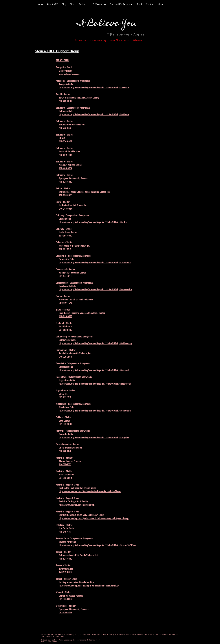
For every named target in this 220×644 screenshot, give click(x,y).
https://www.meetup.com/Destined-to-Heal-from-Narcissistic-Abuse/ (90, 491)
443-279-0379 (65, 572)
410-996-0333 (65, 316)
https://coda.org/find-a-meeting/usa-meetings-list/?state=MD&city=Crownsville (95, 262)
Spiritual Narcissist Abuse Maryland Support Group (82, 515)
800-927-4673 (65, 303)
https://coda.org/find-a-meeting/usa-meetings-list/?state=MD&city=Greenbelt (94, 370)
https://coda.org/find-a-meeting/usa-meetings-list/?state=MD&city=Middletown (95, 410)
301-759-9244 (65, 276)
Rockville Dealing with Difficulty (73, 501)
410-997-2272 (65, 249)
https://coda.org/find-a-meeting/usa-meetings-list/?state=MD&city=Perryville (94, 437)
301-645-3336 (65, 599)
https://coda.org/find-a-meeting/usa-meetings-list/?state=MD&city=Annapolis (94, 87)
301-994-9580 (66, 235)
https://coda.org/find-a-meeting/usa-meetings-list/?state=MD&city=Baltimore (94, 114)
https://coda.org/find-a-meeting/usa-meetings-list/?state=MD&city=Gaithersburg (95, 343)
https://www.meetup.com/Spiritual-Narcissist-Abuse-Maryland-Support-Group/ (94, 518)
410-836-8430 (66, 195)
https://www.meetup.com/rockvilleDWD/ (77, 505)
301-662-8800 (66, 330)
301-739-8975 (65, 397)
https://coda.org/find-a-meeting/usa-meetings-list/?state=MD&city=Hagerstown (95, 383)
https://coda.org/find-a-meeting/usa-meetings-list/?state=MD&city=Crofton (93, 222)
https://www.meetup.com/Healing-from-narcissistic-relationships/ (89, 585)
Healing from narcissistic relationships (76, 582)
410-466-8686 (66, 168)
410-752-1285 (65, 128)
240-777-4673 (65, 464)
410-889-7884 (66, 155)
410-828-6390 (66, 182)
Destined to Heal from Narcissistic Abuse (77, 488)
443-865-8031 (65, 612)
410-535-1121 (65, 451)
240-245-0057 (65, 208)
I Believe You (107, 24)
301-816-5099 (65, 478)
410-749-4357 (65, 532)
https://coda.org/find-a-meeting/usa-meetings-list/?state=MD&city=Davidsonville (96, 289)
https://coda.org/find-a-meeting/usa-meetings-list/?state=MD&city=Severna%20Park (97, 545)
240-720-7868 (65, 357)
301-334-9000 (65, 424)
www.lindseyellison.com (70, 74)
